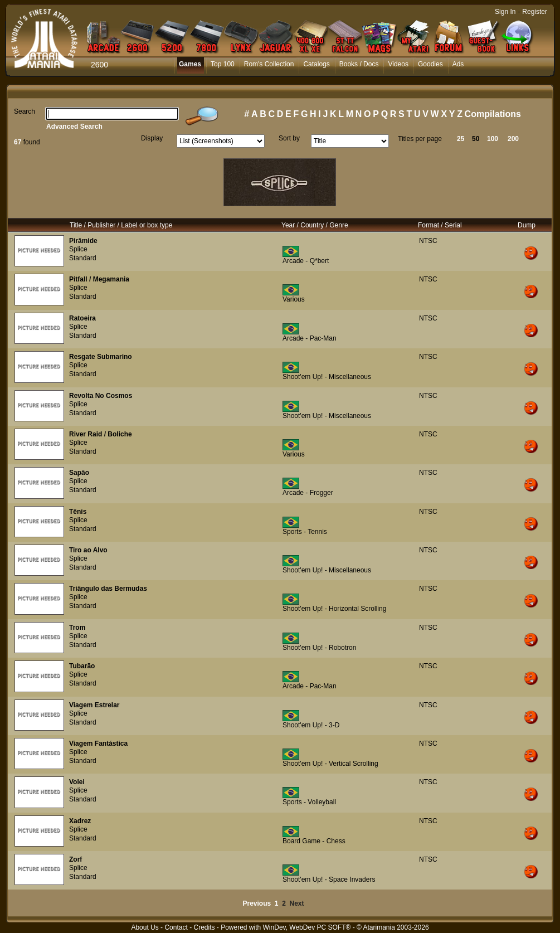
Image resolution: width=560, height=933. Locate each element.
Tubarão (82, 666)
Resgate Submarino (101, 357)
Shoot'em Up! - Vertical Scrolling (330, 764)
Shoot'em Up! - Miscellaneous (327, 377)
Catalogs (316, 64)
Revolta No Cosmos (101, 396)
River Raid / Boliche (101, 434)
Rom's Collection (269, 64)
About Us (145, 927)
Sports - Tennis (305, 532)
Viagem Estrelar (94, 705)
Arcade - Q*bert (306, 261)
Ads (458, 64)
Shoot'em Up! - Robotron (319, 648)
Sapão (79, 473)
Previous (257, 903)
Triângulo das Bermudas (108, 589)
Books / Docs (359, 64)
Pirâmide (83, 241)
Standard (83, 258)
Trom (77, 628)
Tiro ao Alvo (88, 550)
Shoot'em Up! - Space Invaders (329, 879)
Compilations (493, 114)
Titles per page (420, 139)
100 (493, 139)
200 (513, 139)
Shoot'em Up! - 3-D (311, 725)
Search (25, 111)
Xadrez (80, 821)
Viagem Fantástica (98, 744)
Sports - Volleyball (309, 802)
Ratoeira (82, 318)
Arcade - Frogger (308, 493)
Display (152, 138)
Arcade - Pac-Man (310, 338)
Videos (398, 64)
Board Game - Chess (314, 841)
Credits (204, 927)
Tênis (78, 512)
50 (476, 139)
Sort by (289, 138)
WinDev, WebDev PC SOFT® (307, 927)
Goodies (430, 64)
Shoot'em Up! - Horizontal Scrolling (334, 609)
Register (535, 12)
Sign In (505, 12)
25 (461, 139)
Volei (77, 782)
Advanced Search (74, 127)
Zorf (76, 859)
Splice (78, 249)
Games (190, 64)
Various (294, 299)
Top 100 (223, 64)
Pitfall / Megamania (99, 279)
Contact (176, 927)
